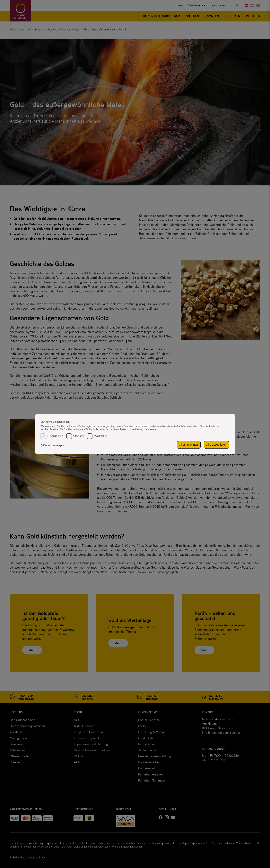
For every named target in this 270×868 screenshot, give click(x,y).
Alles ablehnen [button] (189, 445)
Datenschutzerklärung (132, 429)
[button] (53, 445)
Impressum (151, 429)
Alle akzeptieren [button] (216, 445)
